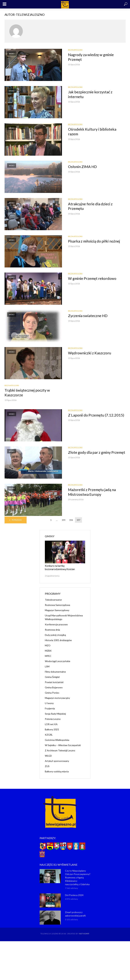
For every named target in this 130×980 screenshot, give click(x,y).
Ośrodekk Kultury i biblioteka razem (92, 132)
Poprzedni (17, 520)
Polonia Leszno (53, 719)
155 (64, 520)
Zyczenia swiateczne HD (88, 316)
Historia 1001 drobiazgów (58, 640)
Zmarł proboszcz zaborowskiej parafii (75, 914)
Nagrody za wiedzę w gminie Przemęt (91, 57)
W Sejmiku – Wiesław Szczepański (63, 745)
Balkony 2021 (52, 729)
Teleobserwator (53, 600)
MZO (48, 645)
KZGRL (49, 735)
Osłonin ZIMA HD (83, 167)
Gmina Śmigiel (52, 677)
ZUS (47, 766)
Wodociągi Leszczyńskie (58, 661)
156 (71, 520)
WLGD (48, 756)
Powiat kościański (54, 682)
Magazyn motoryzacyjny (57, 698)
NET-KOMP (84, 933)
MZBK (48, 651)
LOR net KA (51, 724)
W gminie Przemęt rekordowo (93, 279)
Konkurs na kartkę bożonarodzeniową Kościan (65, 567)
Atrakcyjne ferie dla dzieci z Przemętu (90, 206)
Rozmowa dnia (52, 630)
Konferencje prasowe (56, 624)
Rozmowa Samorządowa (57, 605)
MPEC (48, 656)
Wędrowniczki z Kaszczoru (90, 353)
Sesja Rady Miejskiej (55, 714)
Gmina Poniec (52, 693)
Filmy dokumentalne (55, 672)
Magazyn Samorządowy (57, 610)
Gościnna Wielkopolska (57, 740)
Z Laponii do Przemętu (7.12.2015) (97, 415)
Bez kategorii (75, 50)
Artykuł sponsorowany (57, 761)
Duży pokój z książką (55, 635)
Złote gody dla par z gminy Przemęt (90, 455)
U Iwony (49, 703)
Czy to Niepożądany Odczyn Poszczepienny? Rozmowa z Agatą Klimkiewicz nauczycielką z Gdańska (78, 877)
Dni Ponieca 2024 (74, 895)
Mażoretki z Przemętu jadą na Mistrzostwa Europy (92, 492)
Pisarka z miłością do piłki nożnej (95, 241)
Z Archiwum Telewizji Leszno (60, 750)
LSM (47, 666)
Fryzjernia (50, 708)
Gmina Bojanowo (54, 687)
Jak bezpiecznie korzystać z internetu (90, 94)
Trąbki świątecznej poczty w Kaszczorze (27, 393)
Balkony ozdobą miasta (57, 771)
